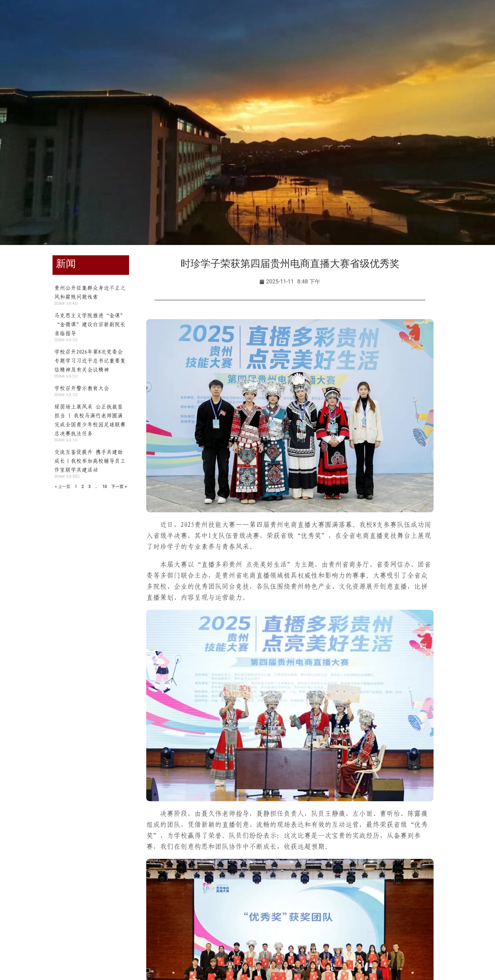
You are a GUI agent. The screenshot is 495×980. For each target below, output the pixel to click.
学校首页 (45, 52)
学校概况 (85, 52)
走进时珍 (369, 52)
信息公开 (410, 52)
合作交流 (288, 52)
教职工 (63, 21)
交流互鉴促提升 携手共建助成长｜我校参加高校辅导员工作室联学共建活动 (90, 461)
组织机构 (126, 52)
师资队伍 (207, 52)
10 (105, 487)
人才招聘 (329, 52)
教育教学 (166, 52)
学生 (39, 21)
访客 (109, 21)
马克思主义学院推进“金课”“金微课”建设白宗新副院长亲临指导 (90, 324)
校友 (88, 21)
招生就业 (247, 52)
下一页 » (119, 487)
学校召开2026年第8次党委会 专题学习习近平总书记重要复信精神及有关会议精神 (90, 361)
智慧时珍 (450, 52)
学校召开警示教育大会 (82, 388)
